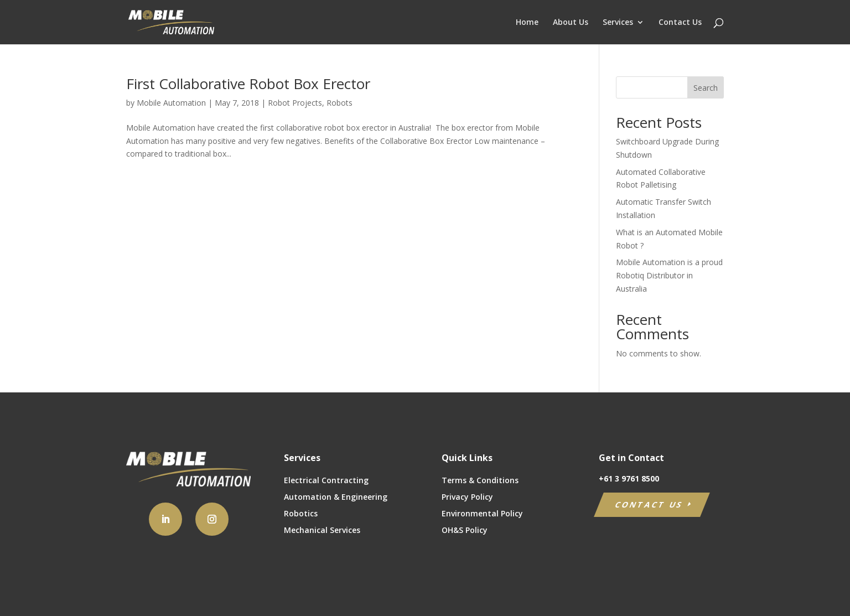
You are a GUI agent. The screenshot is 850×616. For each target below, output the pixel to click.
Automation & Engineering (336, 498)
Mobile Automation (171, 103)
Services (618, 23)
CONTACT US (650, 504)
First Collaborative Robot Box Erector (248, 84)
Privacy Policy (467, 498)
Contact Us (680, 23)
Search (706, 88)
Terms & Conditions (480, 481)
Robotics (301, 514)
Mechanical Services (322, 531)
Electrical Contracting (326, 481)
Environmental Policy (482, 514)
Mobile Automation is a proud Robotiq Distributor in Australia (669, 275)
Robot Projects (295, 103)
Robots (340, 103)
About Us (571, 23)
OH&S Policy (465, 531)
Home (527, 23)
